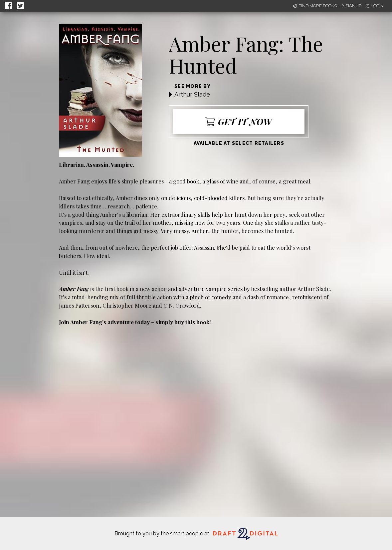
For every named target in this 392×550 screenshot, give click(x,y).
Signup (351, 6)
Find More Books (315, 6)
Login (374, 6)
